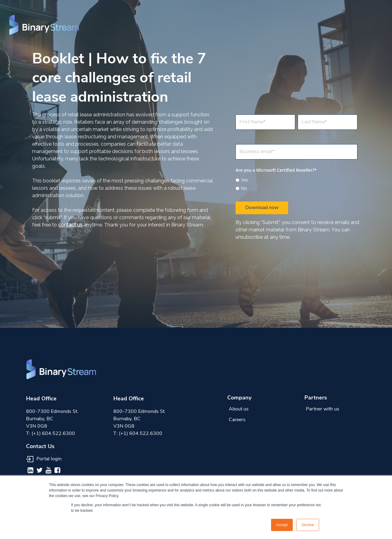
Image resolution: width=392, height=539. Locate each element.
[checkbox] (296, 183)
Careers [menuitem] (237, 420)
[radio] (296, 180)
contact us (70, 225)
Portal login (44, 459)
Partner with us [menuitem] (323, 409)
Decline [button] (308, 525)
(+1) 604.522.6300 (53, 434)
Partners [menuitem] (316, 398)
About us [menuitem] (239, 409)
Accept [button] (282, 525)
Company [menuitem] (239, 398)
